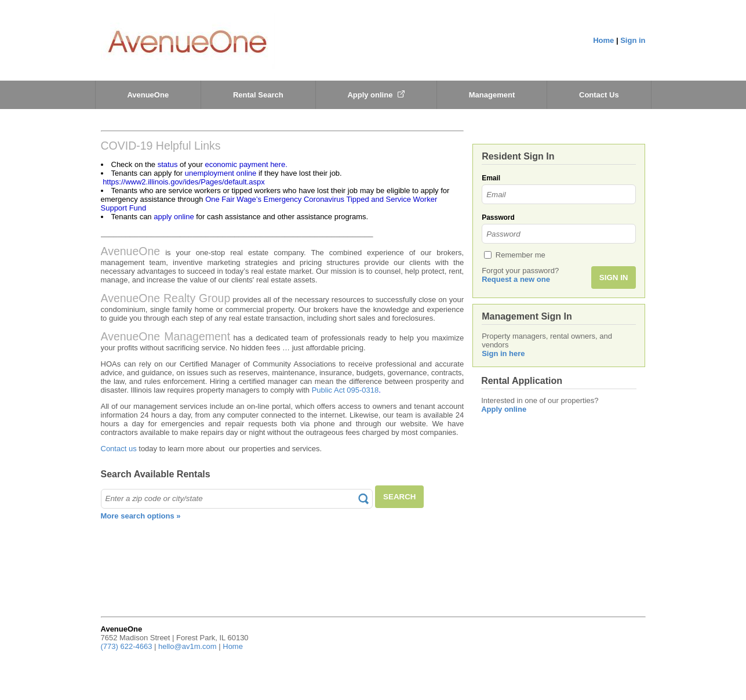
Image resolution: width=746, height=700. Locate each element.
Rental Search (258, 95)
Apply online (376, 95)
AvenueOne (148, 95)
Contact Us (599, 95)
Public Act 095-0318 (345, 390)
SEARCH (399, 497)
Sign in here (503, 353)
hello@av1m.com (188, 646)
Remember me (521, 255)
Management (492, 95)
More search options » (141, 516)
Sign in (633, 40)
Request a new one (516, 279)
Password (498, 217)
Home (603, 40)
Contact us (119, 449)
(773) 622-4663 (127, 646)
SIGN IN (614, 278)
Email (491, 178)
